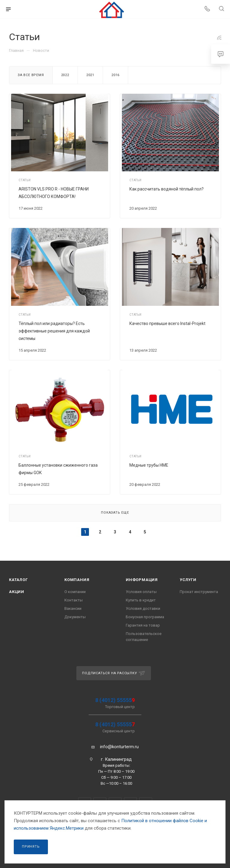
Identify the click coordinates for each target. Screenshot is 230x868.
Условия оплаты (141, 592)
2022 (65, 75)
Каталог (18, 580)
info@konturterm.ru (119, 747)
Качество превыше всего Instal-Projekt (167, 323)
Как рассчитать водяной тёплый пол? (167, 189)
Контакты (74, 600)
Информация (142, 580)
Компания (77, 580)
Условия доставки (143, 608)
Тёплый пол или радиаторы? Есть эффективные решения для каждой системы (54, 331)
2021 (90, 75)
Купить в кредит (141, 600)
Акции (17, 592)
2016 (115, 75)
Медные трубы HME (149, 465)
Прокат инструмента (199, 592)
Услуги (188, 580)
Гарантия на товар (143, 625)
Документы (75, 617)
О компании (75, 592)
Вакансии (73, 608)
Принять (31, 847)
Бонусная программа (145, 617)
